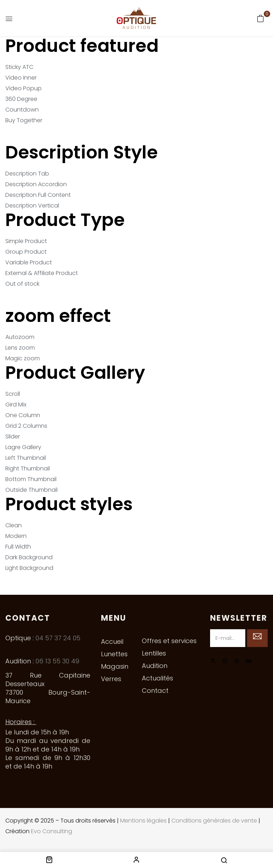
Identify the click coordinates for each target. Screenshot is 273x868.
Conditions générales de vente (214, 821)
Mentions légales (143, 821)
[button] (261, 18)
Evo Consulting (52, 831)
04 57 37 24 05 (58, 638)
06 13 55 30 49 (57, 661)
